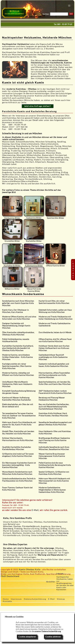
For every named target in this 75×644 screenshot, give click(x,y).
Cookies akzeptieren (27, 637)
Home (6, 599)
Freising (18, 529)
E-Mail (35, 510)
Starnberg (63, 533)
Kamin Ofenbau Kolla (30, 570)
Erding (44, 529)
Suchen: (46, 14)
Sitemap (61, 599)
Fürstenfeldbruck (31, 526)
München (8, 526)
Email (36, 120)
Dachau (17, 526)
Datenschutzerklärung (35, 599)
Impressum (16, 599)
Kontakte (7, 601)
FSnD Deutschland (10, 576)
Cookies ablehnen (53, 637)
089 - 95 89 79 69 (65, 24)
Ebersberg (8, 529)
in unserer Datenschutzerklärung (46, 631)
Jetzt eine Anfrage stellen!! (38, 106)
